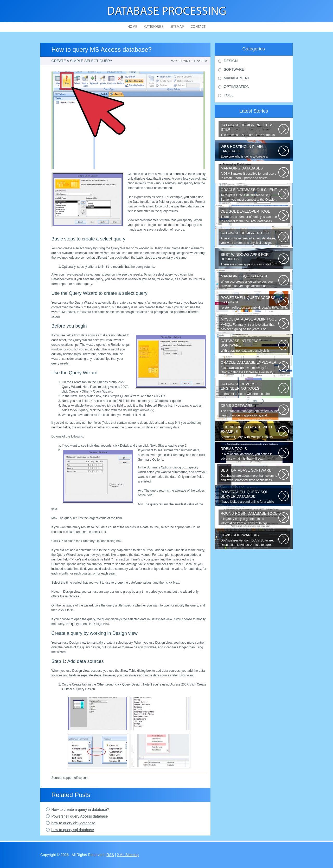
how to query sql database (73, 830)
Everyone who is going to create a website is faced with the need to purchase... (249, 152)
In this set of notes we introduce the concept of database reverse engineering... (249, 389)
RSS (110, 855)
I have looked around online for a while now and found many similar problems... (249, 497)
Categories (154, 27)
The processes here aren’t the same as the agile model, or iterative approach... (249, 130)
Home (132, 27)
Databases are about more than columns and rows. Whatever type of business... (249, 475)
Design (231, 61)
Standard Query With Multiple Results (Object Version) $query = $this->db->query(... (249, 432)
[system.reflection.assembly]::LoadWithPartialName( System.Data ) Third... (255, 303)
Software (234, 69)
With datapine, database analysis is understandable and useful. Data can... (249, 346)
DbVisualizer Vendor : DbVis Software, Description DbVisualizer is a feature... (249, 540)
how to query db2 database (73, 823)
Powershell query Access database (80, 816)
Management (237, 78)
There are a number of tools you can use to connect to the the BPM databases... (249, 216)
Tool (229, 95)
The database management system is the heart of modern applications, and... (249, 410)
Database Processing (167, 12)
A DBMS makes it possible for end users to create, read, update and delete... (249, 173)
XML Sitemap (128, 855)
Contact (198, 27)
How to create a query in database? (80, 810)
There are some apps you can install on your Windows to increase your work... (249, 259)
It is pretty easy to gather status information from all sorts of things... (249, 518)
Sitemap (177, 27)
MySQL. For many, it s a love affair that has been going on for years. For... (249, 324)
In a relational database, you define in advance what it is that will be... (249, 453)
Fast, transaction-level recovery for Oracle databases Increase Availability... (249, 367)
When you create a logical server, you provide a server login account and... (249, 281)
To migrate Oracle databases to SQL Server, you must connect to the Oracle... (249, 195)
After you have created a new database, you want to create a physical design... (249, 238)
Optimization (237, 87)
